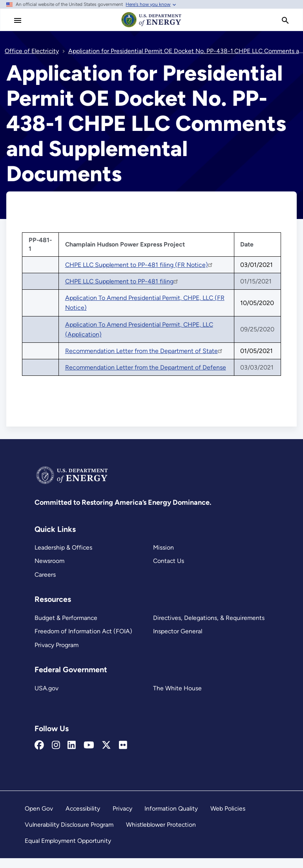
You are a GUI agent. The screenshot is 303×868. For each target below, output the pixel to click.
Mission (163, 547)
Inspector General (178, 631)
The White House (177, 688)
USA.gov (47, 688)
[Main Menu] (18, 20)
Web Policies (228, 808)
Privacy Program (57, 645)
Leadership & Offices (63, 547)
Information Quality (171, 808)
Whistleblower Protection (161, 825)
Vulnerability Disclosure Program (69, 825)
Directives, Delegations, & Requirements (209, 618)
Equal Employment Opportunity (68, 841)
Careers (45, 575)
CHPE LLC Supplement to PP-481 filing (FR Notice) (139, 265)
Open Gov (39, 808)
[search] (285, 20)
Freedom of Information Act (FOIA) (83, 631)
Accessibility (83, 808)
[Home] (151, 27)
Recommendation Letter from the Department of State (144, 351)
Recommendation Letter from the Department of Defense (146, 367)
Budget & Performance (66, 618)
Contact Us (169, 561)
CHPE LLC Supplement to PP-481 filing (122, 281)
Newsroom (49, 561)
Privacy (122, 808)
